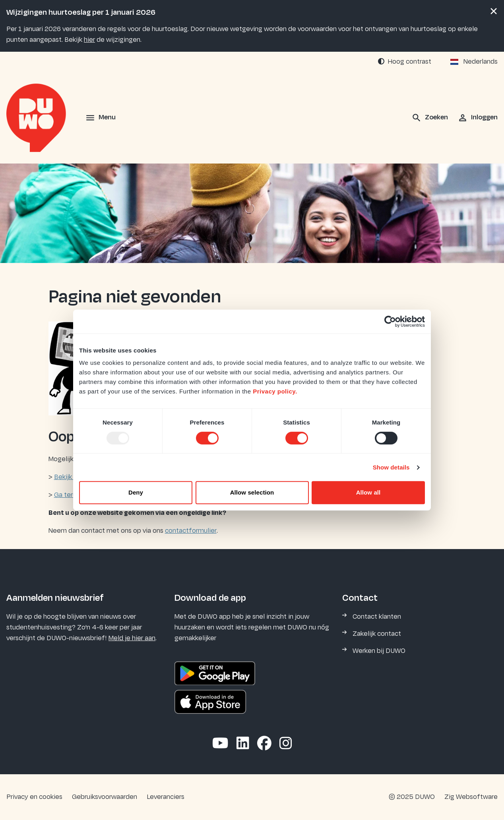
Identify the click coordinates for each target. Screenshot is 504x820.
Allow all (368, 492)
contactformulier (191, 531)
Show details (391, 467)
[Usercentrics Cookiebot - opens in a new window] (390, 321)
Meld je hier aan (132, 638)
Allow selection (252, 492)
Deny (136, 492)
